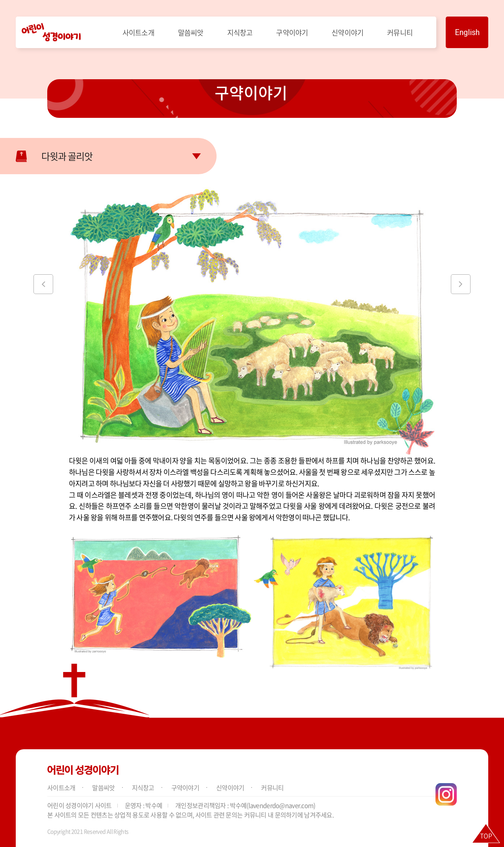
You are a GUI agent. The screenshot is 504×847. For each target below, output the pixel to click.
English (467, 32)
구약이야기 (292, 33)
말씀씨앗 (191, 33)
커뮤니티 (400, 33)
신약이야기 (347, 33)
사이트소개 (138, 33)
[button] (43, 284)
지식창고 (240, 33)
